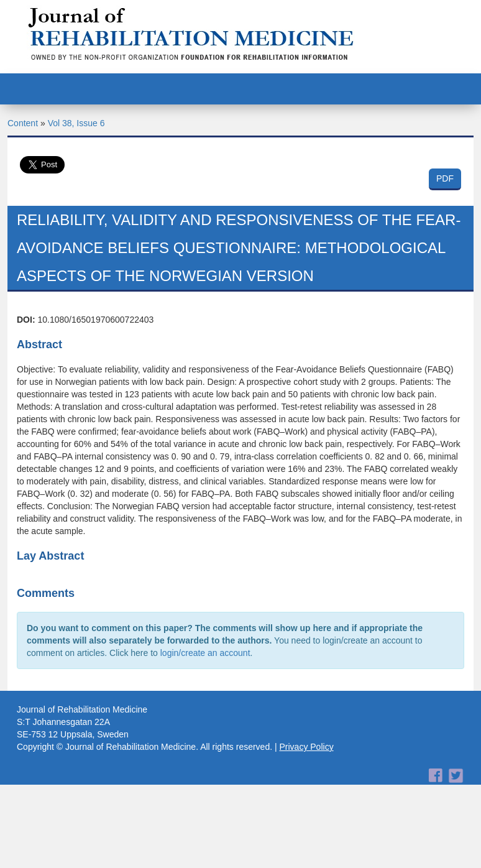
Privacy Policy (307, 747)
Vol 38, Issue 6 (76, 123)
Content (23, 123)
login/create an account (205, 653)
